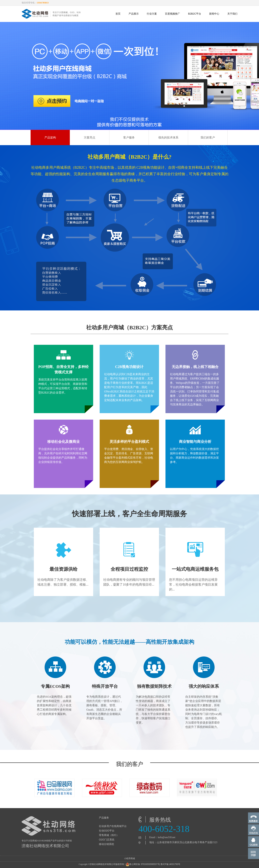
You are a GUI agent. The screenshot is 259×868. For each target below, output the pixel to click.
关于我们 (232, 14)
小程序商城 (129, 858)
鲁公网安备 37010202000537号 (143, 864)
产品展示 (134, 14)
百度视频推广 (172, 14)
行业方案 (152, 14)
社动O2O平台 (107, 831)
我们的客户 (208, 138)
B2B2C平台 (195, 14)
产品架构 (50, 138)
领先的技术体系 (168, 138)
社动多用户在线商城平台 (113, 826)
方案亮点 (90, 138)
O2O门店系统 (107, 840)
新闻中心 (214, 14)
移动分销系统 (106, 844)
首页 (118, 14)
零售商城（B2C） (109, 835)
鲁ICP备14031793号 (170, 864)
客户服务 (129, 138)
